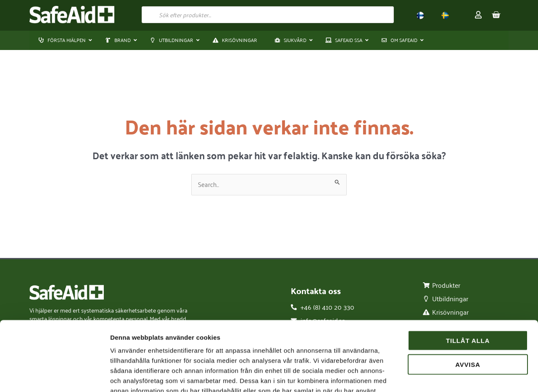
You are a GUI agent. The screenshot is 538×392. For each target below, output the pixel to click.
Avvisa (468, 305)
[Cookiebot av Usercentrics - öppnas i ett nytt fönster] (54, 376)
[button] (119, 40)
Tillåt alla (468, 281)
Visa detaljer (457, 375)
